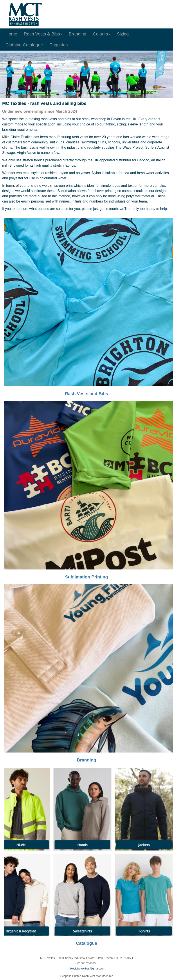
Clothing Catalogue (24, 45)
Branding (77, 34)
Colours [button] (102, 34)
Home (11, 34)
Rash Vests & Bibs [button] (43, 34)
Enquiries (59, 45)
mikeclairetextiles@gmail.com (86, 969)
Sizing (123, 34)
